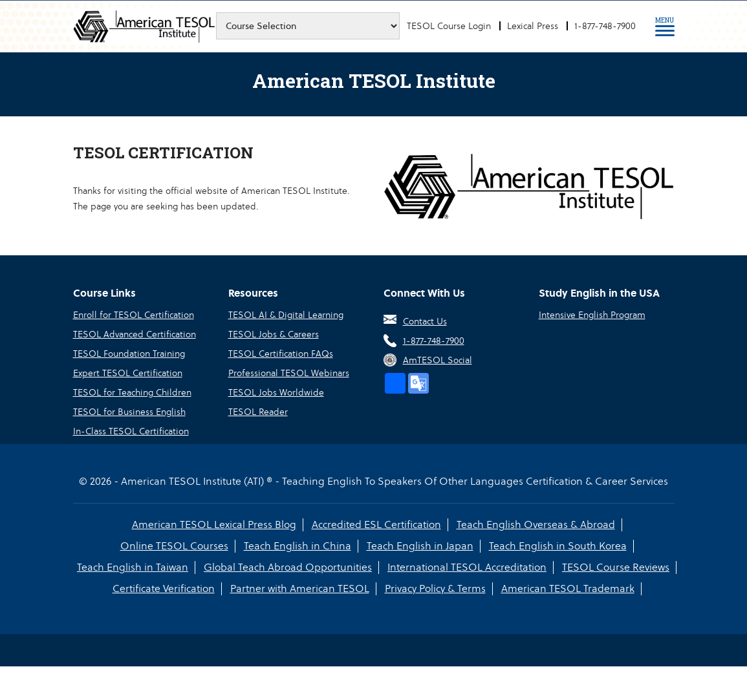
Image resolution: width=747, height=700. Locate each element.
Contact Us (425, 321)
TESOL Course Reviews (616, 567)
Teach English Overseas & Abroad (536, 525)
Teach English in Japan (420, 546)
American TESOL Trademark (568, 589)
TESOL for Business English (129, 412)
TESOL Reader (258, 412)
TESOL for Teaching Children (132, 392)
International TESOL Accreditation (467, 567)
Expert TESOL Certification (128, 373)
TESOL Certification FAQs (281, 354)
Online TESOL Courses (174, 546)
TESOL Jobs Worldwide (276, 392)
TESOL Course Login (449, 26)
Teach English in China (298, 546)
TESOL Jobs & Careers (274, 334)
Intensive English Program (592, 315)
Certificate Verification (164, 589)
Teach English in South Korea (558, 546)
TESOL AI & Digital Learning (286, 315)
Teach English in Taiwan (133, 567)
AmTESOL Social (438, 360)
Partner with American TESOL (300, 589)
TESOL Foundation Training (129, 354)
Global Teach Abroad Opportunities (288, 567)
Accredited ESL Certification (376, 525)
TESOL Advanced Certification (135, 334)
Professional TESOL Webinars (289, 373)
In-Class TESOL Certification (131, 431)
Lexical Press (533, 26)
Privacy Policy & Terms (435, 589)
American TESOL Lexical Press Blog (214, 525)
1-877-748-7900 (605, 26)
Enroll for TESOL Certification (134, 315)
